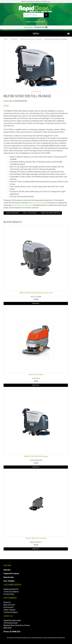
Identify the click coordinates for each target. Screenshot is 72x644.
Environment (9, 607)
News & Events (35, 2)
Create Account (39, 22)
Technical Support (11, 612)
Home (6, 39)
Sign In (29, 22)
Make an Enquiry (12, 213)
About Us (25, 2)
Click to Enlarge (36, 92)
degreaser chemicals (37, 203)
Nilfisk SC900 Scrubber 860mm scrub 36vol (36, 293)
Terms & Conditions (11, 592)
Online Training (9, 610)
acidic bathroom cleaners (23, 205)
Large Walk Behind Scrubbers (31, 39)
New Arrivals (9, 577)
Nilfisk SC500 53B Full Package (36, 456)
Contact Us (45, 2)
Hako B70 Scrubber (36, 374)
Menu (36, 34)
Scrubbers (14, 39)
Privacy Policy (9, 594)
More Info (36, 303)
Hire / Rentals (9, 581)
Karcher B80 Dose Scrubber (36, 538)
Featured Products (11, 574)
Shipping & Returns (11, 589)
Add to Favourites (30, 213)
